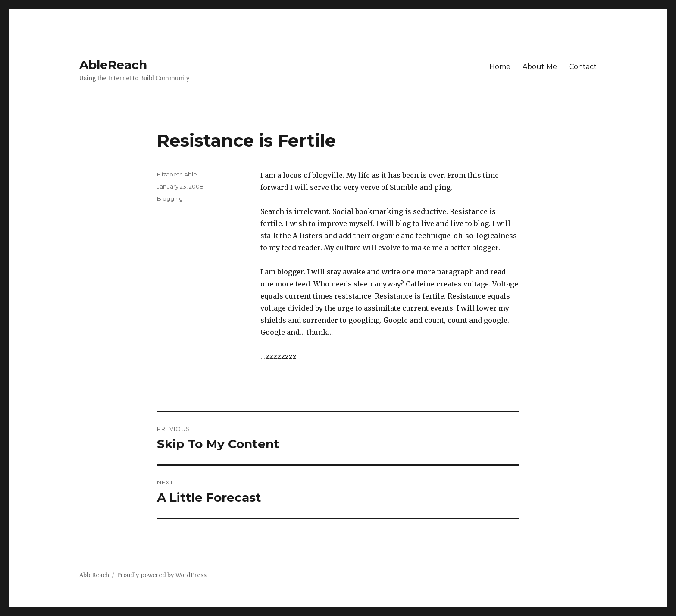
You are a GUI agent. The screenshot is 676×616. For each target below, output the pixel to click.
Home (500, 67)
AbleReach (113, 65)
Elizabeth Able (177, 174)
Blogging (170, 198)
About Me (540, 67)
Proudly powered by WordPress (162, 575)
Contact (583, 67)
